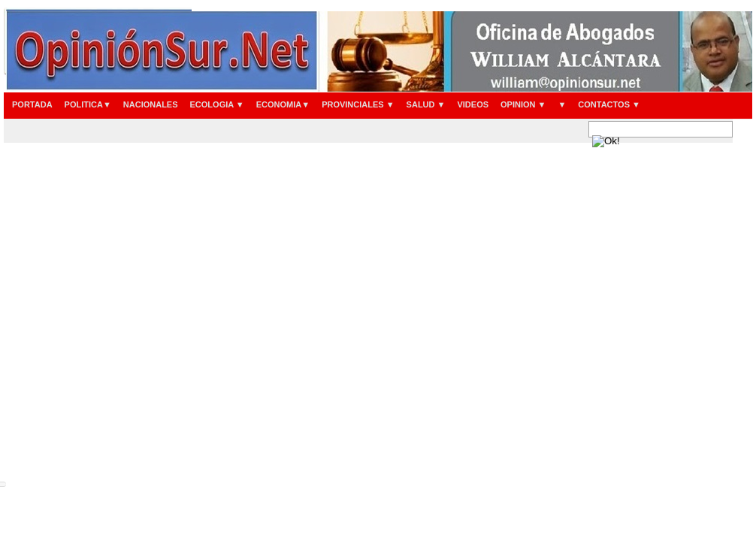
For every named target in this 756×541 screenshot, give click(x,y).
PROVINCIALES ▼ (358, 104)
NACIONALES (151, 104)
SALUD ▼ (426, 104)
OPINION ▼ (523, 104)
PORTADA (32, 104)
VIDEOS (473, 104)
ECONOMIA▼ (283, 104)
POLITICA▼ (88, 104)
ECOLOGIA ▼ (217, 104)
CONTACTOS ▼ (609, 104)
